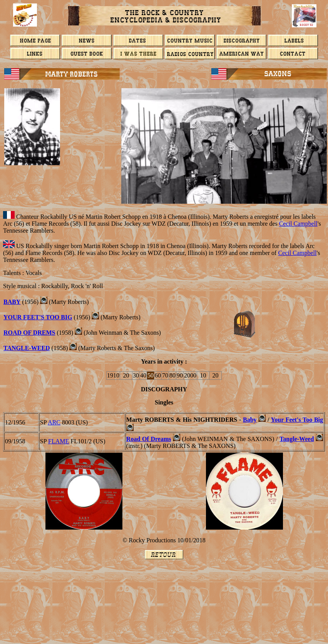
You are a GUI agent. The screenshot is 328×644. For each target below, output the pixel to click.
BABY (12, 302)
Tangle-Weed (27, 348)
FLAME (59, 441)
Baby (250, 420)
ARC (54, 422)
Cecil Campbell (298, 224)
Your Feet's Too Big (38, 317)
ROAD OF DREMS (29, 333)
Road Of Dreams (149, 439)
